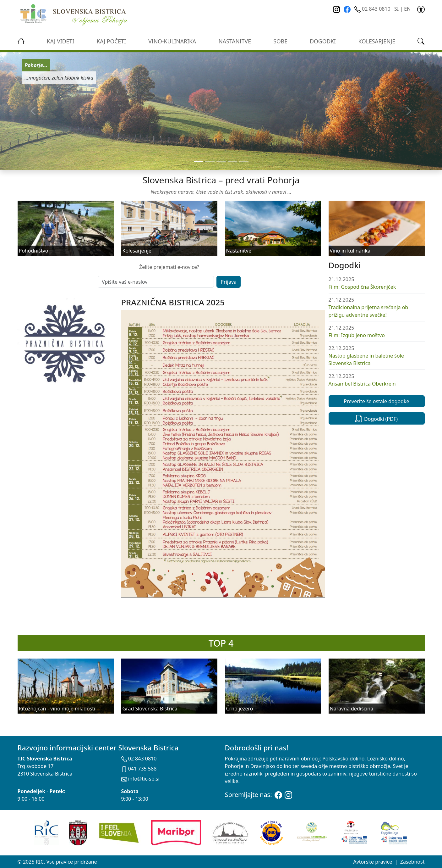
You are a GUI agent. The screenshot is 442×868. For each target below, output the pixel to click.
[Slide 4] (244, 161)
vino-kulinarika (172, 41)
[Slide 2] (221, 161)
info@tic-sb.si (140, 779)
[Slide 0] (199, 161)
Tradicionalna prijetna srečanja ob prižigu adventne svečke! (368, 311)
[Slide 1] (210, 161)
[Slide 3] (232, 161)
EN (407, 9)
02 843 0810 (373, 9)
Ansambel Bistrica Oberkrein (362, 384)
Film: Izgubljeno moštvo (357, 335)
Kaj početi (111, 41)
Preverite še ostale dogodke (376, 401)
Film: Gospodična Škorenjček (362, 287)
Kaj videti (60, 41)
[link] (421, 9)
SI (396, 9)
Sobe (280, 41)
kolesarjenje (377, 41)
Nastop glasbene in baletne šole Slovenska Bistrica (366, 359)
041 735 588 (139, 769)
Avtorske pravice (373, 862)
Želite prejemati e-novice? (169, 267)
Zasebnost (412, 862)
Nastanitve (235, 41)
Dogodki (323, 41)
